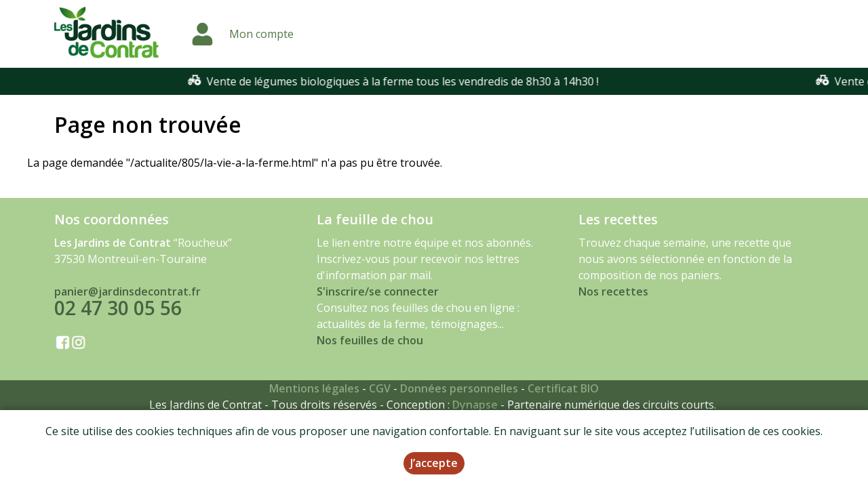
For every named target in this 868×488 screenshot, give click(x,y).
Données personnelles (459, 388)
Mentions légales (314, 388)
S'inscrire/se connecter (378, 291)
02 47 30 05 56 (118, 308)
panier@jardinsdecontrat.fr (127, 291)
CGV (380, 388)
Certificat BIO (563, 388)
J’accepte (434, 465)
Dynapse (475, 405)
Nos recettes (613, 291)
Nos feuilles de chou (370, 340)
